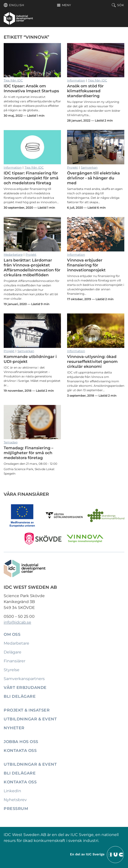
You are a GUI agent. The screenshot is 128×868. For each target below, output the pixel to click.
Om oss (12, 634)
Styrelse (12, 670)
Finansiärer (14, 661)
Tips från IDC (13, 80)
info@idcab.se (17, 622)
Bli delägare (20, 696)
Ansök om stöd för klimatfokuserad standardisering (96, 60)
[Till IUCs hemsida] (97, 854)
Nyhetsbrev (15, 800)
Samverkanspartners (24, 679)
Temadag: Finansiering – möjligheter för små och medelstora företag (32, 422)
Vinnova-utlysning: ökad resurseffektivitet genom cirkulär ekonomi (96, 331)
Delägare (13, 652)
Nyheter (14, 728)
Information (76, 80)
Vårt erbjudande (25, 688)
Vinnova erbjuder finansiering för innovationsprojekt (96, 234)
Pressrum (16, 809)
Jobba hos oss (21, 742)
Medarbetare (13, 255)
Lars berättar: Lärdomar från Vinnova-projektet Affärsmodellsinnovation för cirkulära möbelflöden (32, 234)
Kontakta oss (20, 751)
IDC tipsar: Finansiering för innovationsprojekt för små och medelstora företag (32, 147)
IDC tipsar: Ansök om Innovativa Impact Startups (32, 60)
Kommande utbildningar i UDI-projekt (32, 331)
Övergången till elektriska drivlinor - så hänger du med (96, 147)
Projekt (72, 167)
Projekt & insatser (27, 710)
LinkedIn (12, 791)
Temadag (11, 442)
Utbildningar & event (30, 719)
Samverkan (89, 167)
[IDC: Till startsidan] (18, 18)
